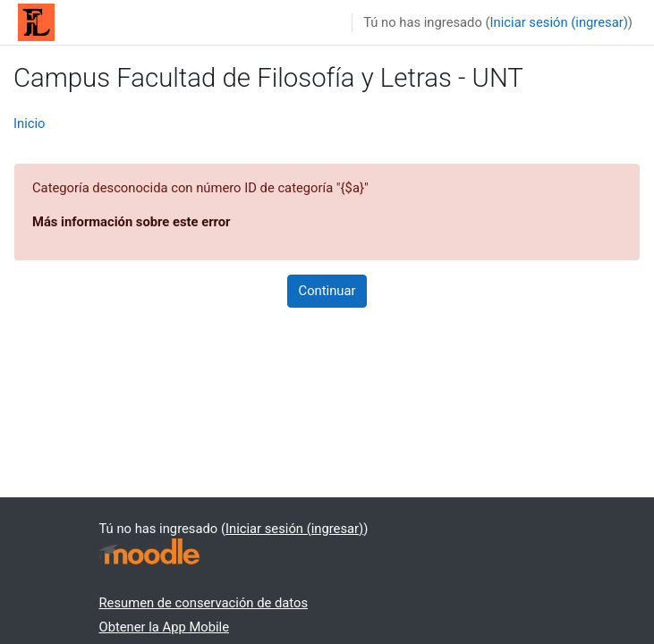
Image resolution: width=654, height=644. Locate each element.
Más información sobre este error (132, 222)
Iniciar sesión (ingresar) (559, 22)
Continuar (327, 291)
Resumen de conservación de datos (204, 603)
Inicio (30, 123)
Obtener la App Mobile (165, 627)
